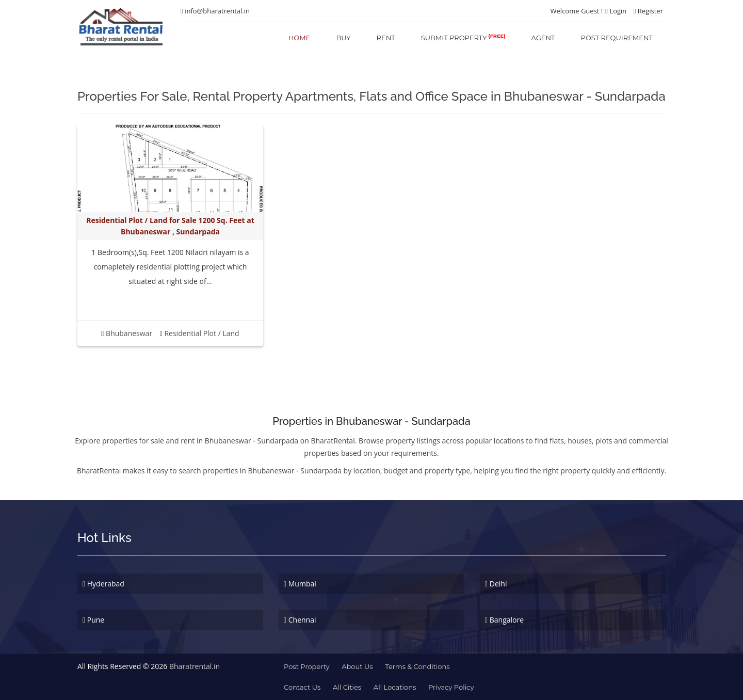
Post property (307, 666)
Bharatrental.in (195, 666)
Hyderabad (103, 584)
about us (357, 666)
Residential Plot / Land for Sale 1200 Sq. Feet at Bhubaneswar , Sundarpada (170, 226)
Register (648, 11)
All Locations (395, 687)
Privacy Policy (451, 687)
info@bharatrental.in (215, 11)
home (300, 38)
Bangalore (504, 620)
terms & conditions (417, 666)
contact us (302, 687)
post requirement (617, 38)
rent (386, 38)
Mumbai (300, 584)
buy (343, 38)
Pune (93, 620)
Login (616, 11)
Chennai (300, 620)
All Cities (347, 687)
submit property (463, 37)
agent (543, 38)
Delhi (496, 584)
